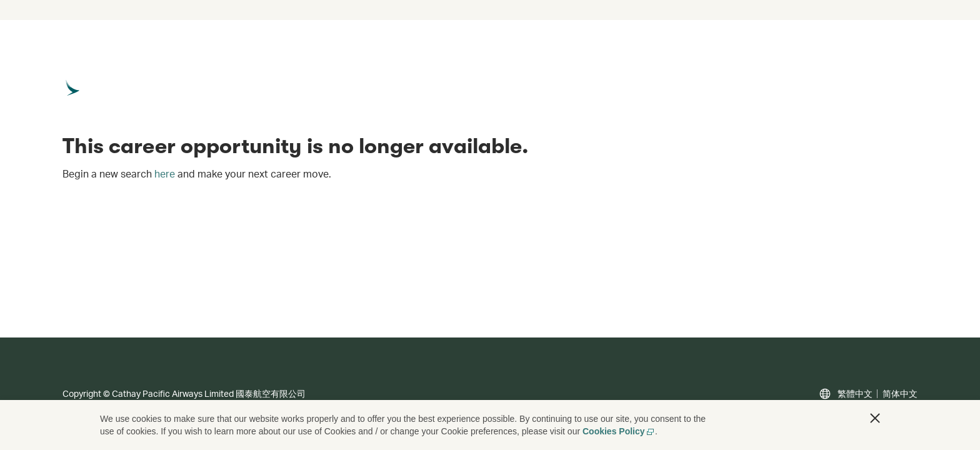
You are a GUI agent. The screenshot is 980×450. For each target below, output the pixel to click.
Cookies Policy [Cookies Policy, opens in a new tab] (619, 431)
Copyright (82, 393)
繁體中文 (855, 394)
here (165, 174)
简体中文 (900, 394)
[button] (875, 418)
